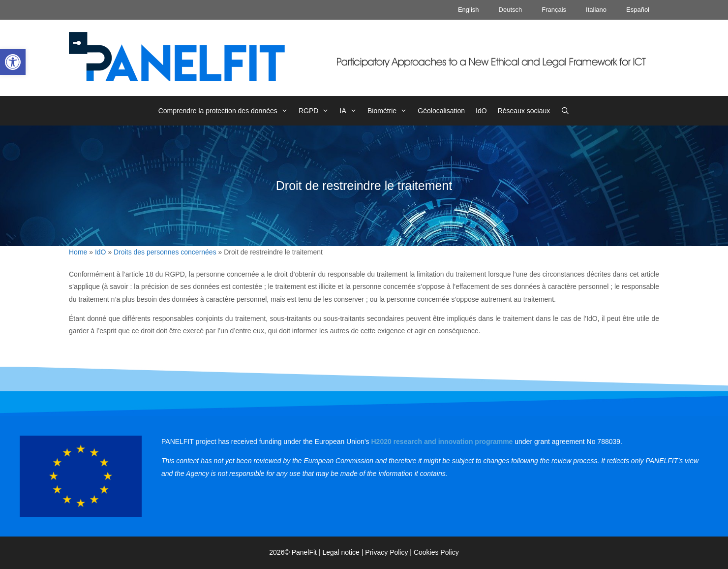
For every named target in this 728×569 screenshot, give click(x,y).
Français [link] (554, 10)
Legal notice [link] (341, 552)
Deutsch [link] (511, 10)
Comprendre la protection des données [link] (226, 111)
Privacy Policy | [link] (389, 552)
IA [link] (351, 111)
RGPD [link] (317, 111)
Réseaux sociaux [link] (524, 111)
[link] (13, 62)
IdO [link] (481, 111)
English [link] (469, 10)
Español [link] (638, 10)
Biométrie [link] (390, 111)
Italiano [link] (596, 10)
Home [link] (78, 252)
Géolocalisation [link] (441, 111)
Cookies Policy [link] (436, 552)
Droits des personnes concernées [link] (165, 252)
